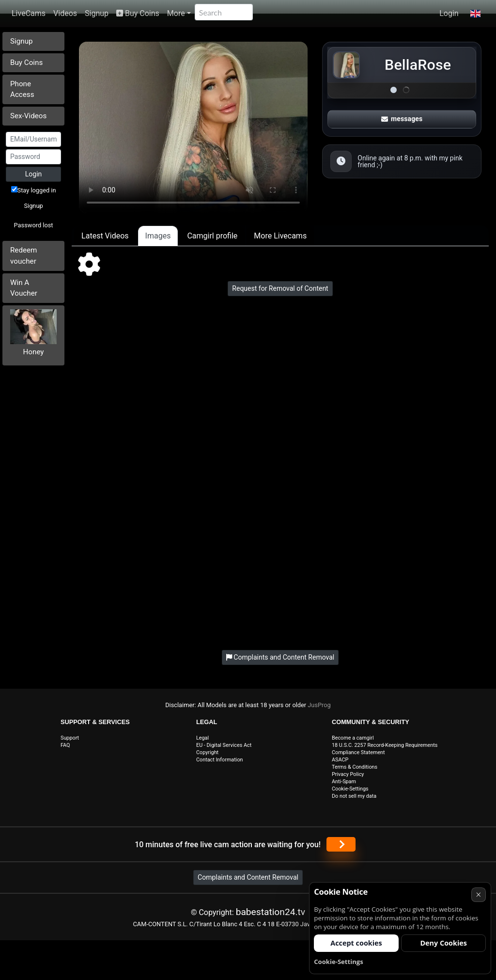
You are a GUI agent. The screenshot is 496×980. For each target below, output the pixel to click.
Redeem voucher (23, 256)
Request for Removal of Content (280, 288)
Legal (202, 738)
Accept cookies (356, 943)
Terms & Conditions (355, 767)
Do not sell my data (354, 796)
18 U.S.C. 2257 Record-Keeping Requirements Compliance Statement (385, 749)
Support (70, 738)
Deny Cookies (443, 943)
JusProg (319, 705)
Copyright (207, 752)
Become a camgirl (353, 738)
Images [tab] (158, 236)
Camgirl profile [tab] (212, 236)
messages (402, 119)
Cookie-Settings (350, 789)
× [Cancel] (478, 894)
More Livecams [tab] (280, 236)
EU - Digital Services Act (224, 745)
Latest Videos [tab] (105, 236)
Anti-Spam (344, 782)
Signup (97, 13)
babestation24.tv (271, 912)
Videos (65, 13)
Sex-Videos (28, 116)
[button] (475, 14)
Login (449, 13)
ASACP (340, 760)
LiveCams (29, 13)
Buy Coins (138, 13)
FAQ (65, 745)
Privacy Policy (348, 774)
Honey (34, 352)
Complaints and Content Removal (248, 877)
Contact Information (220, 760)
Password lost (34, 225)
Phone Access (22, 89)
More (176, 13)
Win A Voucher (24, 288)
